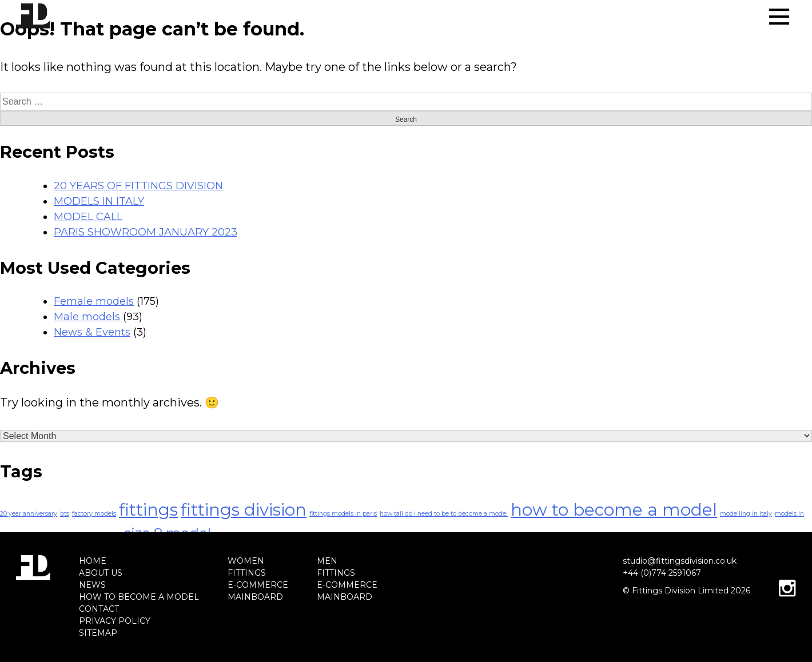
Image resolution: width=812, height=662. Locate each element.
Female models (94, 301)
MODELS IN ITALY (99, 201)
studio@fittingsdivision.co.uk (680, 561)
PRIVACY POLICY (115, 621)
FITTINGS (247, 573)
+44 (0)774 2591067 (662, 573)
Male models (87, 317)
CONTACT (99, 609)
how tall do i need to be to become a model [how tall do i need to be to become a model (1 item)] (444, 514)
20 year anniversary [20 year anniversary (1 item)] (29, 514)
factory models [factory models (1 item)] (94, 514)
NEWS (92, 585)
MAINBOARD (255, 597)
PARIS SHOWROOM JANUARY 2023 (146, 232)
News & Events (92, 332)
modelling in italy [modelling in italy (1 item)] (746, 514)
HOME (93, 561)
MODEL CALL (88, 217)
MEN (327, 561)
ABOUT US (101, 573)
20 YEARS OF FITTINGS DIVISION (138, 186)
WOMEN (246, 561)
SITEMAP (98, 633)
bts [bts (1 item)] (65, 514)
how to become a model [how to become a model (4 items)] (614, 510)
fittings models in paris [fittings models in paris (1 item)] (343, 514)
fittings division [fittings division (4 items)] (244, 510)
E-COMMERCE (258, 585)
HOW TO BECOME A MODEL (139, 597)
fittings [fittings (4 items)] (148, 510)
